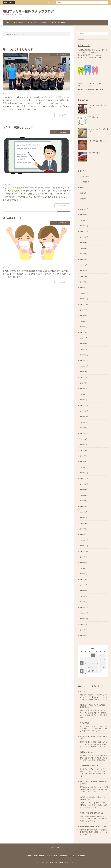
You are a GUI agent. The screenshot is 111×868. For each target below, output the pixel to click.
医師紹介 (44, 23)
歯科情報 (83, 199)
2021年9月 (83, 422)
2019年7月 (83, 568)
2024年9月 (83, 243)
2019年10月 (84, 551)
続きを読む (62, 115)
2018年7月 (83, 636)
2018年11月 (84, 613)
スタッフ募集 (84, 723)
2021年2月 (83, 462)
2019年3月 (83, 591)
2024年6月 (83, 259)
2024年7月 (83, 254)
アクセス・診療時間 (59, 23)
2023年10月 (84, 304)
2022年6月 (83, 383)
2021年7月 (83, 433)
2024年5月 (83, 265)
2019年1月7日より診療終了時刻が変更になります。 (94, 783)
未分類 (82, 187)
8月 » (86, 674)
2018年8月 (83, 630)
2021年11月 (84, 411)
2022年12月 (84, 355)
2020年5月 (83, 512)
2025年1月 (83, 220)
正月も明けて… (93, 117)
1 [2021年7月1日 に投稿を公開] (93, 655)
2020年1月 (83, 534)
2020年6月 (83, 506)
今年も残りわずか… (95, 153)
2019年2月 (83, 596)
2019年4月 (83, 585)
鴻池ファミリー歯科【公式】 (91, 686)
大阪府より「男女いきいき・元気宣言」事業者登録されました (93, 706)
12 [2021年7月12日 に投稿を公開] (82, 663)
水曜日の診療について (87, 752)
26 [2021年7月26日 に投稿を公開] (82, 671)
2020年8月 (83, 495)
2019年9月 (83, 557)
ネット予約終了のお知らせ (89, 766)
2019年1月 (83, 602)
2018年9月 (83, 624)
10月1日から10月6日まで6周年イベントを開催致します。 (93, 798)
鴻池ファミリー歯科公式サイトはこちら (90, 89)
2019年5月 (83, 579)
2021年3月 (83, 456)
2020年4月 (83, 518)
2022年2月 (83, 394)
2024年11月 (84, 231)
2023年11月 (84, 299)
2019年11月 (84, 546)
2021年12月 (84, 405)
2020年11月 (84, 478)
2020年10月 (84, 484)
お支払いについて (86, 691)
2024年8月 (83, 248)
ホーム (7, 23)
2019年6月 (83, 574)
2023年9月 (83, 310)
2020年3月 (83, 523)
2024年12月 (84, 226)
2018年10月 (84, 619)
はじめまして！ (12, 218)
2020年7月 (83, 501)
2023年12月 (84, 293)
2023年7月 (83, 321)
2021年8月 (83, 428)
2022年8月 (83, 372)
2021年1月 (83, 467)
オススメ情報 (32, 23)
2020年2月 (83, 529)
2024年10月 (84, 237)
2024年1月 (83, 288)
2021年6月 (83, 439)
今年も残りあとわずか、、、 (98, 141)
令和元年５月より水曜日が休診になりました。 (93, 737)
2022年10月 (84, 366)
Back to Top (55, 847)
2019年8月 (83, 563)
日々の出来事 (19, 23)
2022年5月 (83, 389)
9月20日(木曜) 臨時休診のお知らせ (92, 813)
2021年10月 (84, 417)
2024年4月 (83, 271)
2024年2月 (83, 282)
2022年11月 (84, 360)
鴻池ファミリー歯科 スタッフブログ (28, 11)
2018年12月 (84, 607)
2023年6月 (83, 327)
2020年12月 (84, 473)
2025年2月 (83, 215)
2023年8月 (83, 316)
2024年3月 (83, 276)
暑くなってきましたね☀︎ (18, 50)
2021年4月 (83, 450)
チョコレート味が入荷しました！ (59, 3)
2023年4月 (83, 338)
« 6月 (81, 674)
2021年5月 (83, 445)
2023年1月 (83, 349)
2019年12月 (84, 540)
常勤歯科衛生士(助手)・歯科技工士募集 (93, 826)
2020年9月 (83, 490)
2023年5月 (83, 332)
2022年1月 (83, 400)
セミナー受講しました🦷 (18, 127)
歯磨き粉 (83, 193)
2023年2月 (83, 344)
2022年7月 (83, 377)
